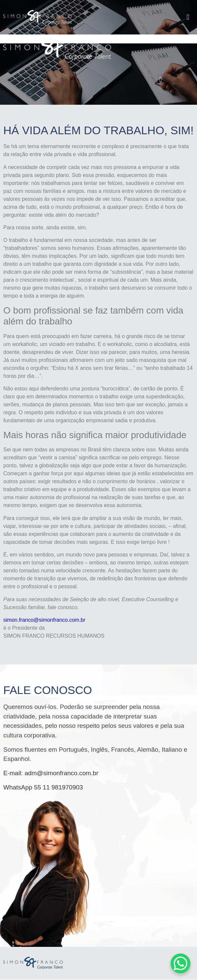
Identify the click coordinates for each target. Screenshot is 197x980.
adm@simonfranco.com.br (61, 773)
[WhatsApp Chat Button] (180, 963)
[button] (188, 17)
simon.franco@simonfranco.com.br (44, 620)
